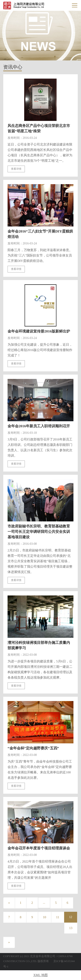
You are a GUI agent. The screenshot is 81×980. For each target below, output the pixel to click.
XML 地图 (40, 975)
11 (58, 917)
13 (71, 928)
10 (45, 917)
